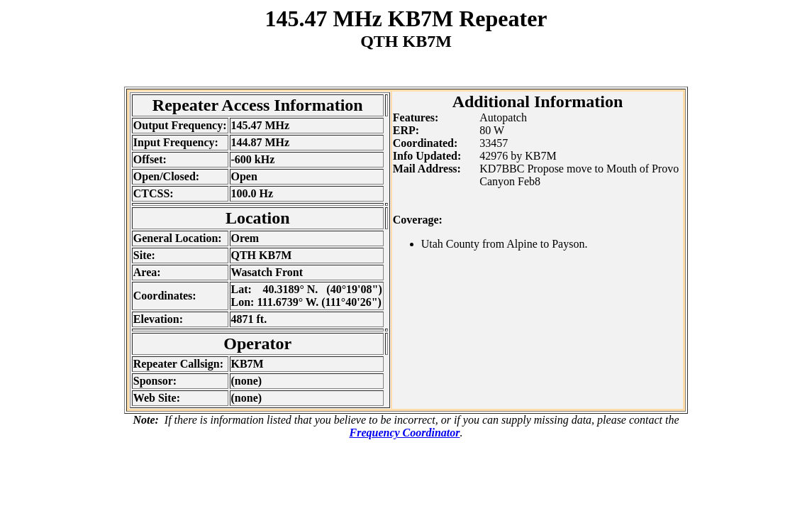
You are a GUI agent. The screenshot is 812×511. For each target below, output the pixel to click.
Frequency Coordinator (404, 433)
